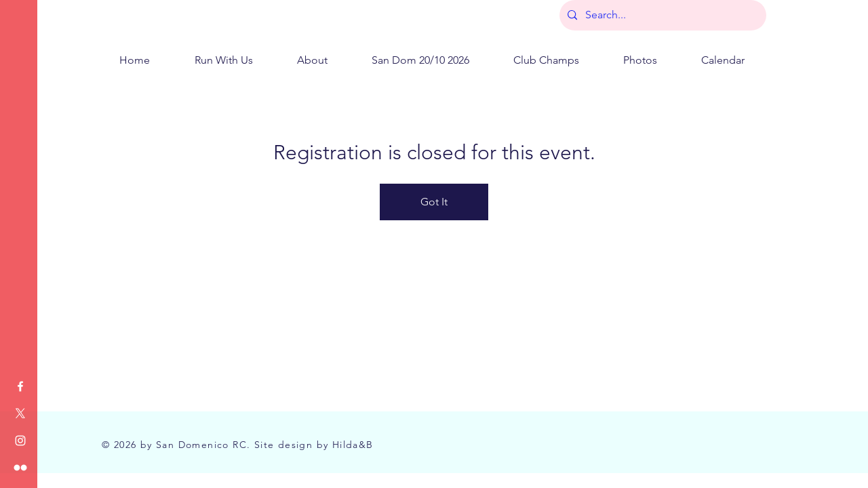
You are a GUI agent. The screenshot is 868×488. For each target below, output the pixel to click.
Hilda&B (353, 445)
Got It (434, 202)
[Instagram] (20, 441)
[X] (20, 413)
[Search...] (662, 15)
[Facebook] (20, 386)
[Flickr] (20, 468)
